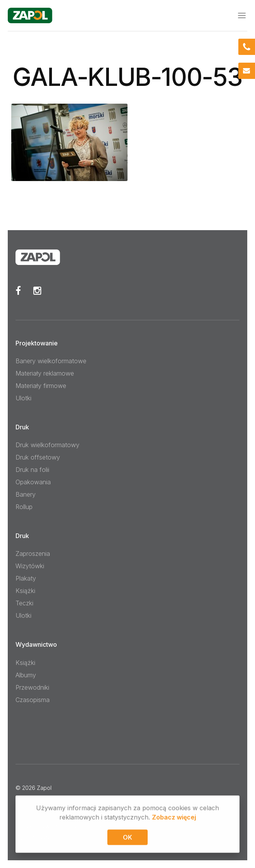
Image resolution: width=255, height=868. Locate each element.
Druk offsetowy (38, 457)
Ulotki (23, 398)
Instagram (37, 290)
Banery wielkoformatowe (51, 361)
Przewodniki (32, 687)
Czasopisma (33, 700)
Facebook (18, 290)
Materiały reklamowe (45, 373)
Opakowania (33, 482)
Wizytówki (30, 566)
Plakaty (26, 578)
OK (127, 839)
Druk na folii (32, 470)
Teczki (24, 603)
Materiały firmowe (41, 386)
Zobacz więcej (174, 818)
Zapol (44, 788)
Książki (25, 591)
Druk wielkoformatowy (47, 445)
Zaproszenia (33, 554)
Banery (26, 494)
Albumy (26, 675)
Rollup (24, 507)
